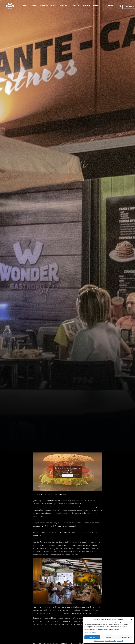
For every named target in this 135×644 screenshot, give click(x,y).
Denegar (108, 637)
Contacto (110, 7)
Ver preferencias (125, 637)
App (102, 7)
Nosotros (34, 7)
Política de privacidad (110, 641)
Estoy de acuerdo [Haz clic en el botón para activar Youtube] (67, 476)
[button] (131, 619)
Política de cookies (99, 641)
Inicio (25, 7)
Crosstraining (75, 7)
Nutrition (87, 7)
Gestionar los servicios (90, 633)
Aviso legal (120, 641)
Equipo (96, 7)
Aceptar (92, 637)
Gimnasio (64, 7)
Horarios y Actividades (49, 7)
